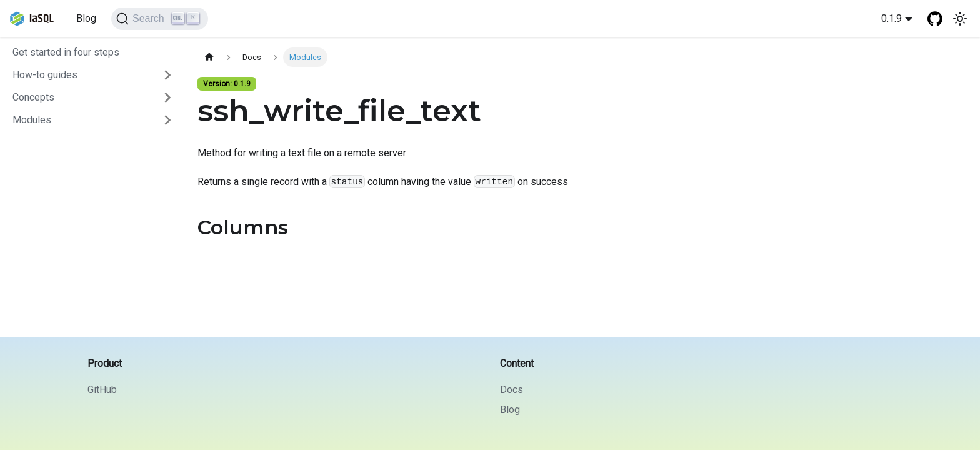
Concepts (33, 97)
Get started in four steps (66, 52)
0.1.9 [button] (892, 18)
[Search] (160, 19)
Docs (512, 390)
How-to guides (45, 75)
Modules (32, 120)
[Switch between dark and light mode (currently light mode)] (960, 19)
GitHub (102, 390)
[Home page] (209, 57)
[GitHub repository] (935, 19)
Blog (86, 18)
